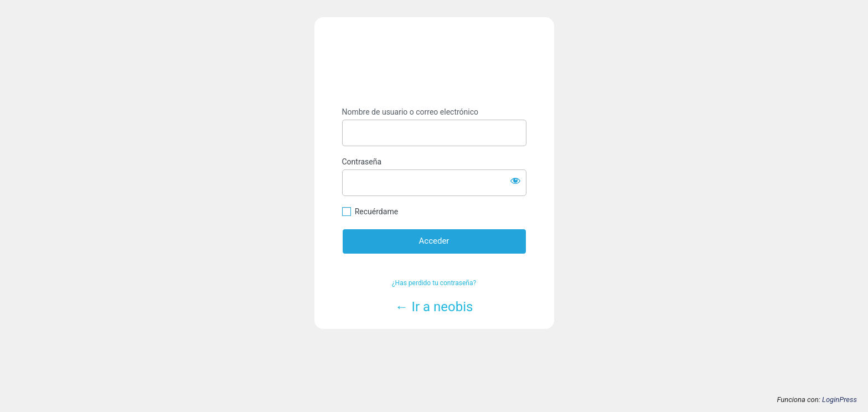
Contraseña (362, 162)
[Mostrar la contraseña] (515, 181)
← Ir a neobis (434, 307)
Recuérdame (376, 212)
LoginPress (839, 400)
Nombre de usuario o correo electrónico (410, 112)
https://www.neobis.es (434, 62)
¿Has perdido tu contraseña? (434, 283)
